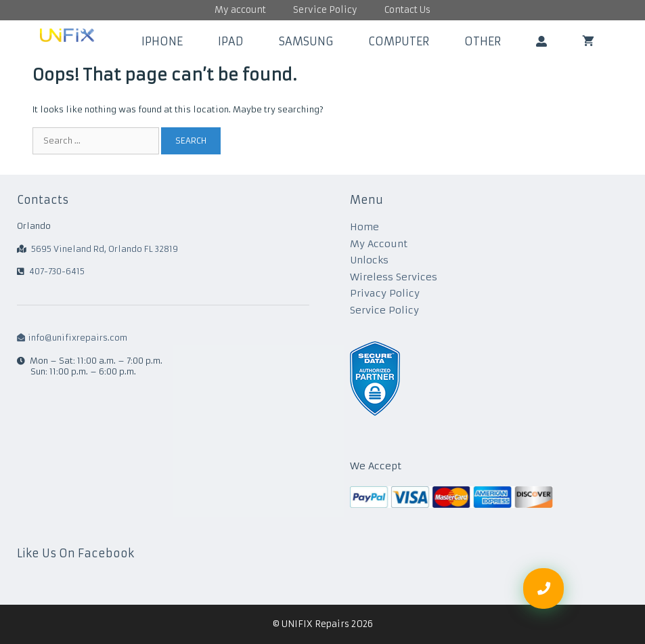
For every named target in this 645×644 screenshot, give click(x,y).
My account (240, 10)
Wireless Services (394, 277)
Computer (399, 41)
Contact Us (407, 10)
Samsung (306, 41)
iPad (231, 41)
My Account (379, 244)
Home (364, 227)
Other (483, 41)
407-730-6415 (57, 271)
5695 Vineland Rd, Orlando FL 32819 (105, 249)
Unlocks (369, 260)
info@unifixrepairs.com (72, 338)
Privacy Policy (385, 293)
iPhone (162, 41)
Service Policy (325, 10)
